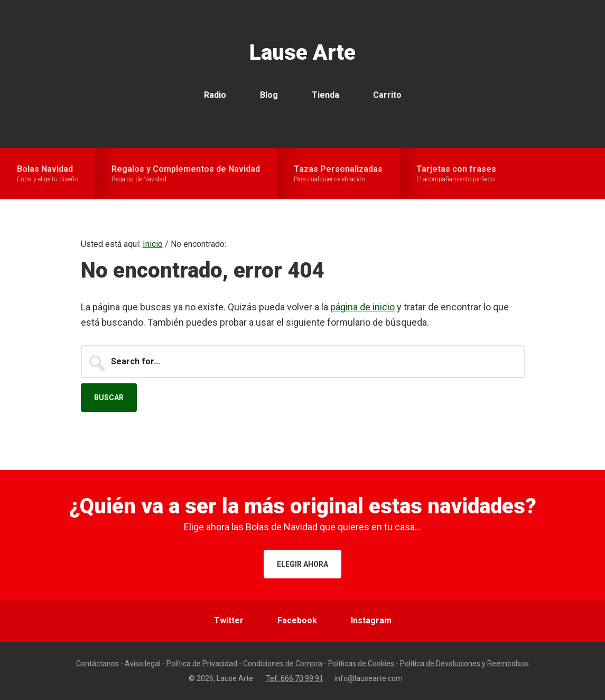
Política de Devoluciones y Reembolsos (464, 664)
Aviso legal (143, 664)
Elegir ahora (302, 564)
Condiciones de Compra (283, 664)
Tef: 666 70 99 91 (295, 678)
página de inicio (362, 307)
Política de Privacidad (202, 664)
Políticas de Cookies (362, 664)
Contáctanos (97, 664)
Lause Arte (302, 53)
